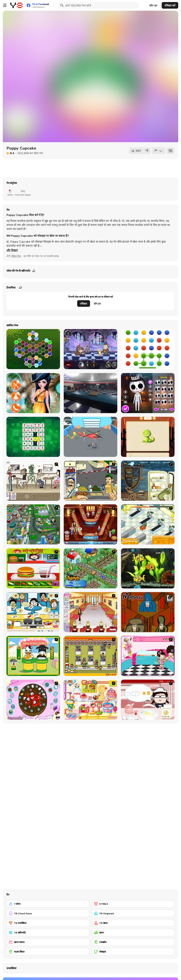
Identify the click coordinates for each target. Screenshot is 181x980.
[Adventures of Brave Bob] (90, 349)
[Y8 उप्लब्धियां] (48, 923)
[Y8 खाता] (133, 923)
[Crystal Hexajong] (33, 349)
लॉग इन (97, 304)
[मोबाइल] (133, 952)
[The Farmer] (90, 568)
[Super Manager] (148, 524)
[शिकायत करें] (159, 151)
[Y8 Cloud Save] (48, 913)
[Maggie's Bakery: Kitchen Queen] (148, 700)
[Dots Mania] (148, 349)
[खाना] (133, 933)
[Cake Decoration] (33, 700)
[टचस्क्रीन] (133, 942)
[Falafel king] (90, 481)
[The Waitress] (33, 481)
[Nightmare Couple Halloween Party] (148, 393)
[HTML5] (133, 904)
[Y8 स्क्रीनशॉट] (48, 933)
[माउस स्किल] (48, 952)
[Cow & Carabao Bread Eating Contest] (33, 656)
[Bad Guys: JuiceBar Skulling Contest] (148, 612)
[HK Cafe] (33, 612)
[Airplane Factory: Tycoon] (90, 437)
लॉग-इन (153, 5)
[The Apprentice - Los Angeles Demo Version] (90, 524)
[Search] (61, 5)
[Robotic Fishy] (148, 568)
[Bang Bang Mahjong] (33, 437)
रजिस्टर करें (170, 5)
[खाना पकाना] (48, 942)
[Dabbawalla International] (33, 524)
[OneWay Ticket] (90, 393)
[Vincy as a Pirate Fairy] (33, 393)
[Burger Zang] (33, 568)
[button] (12, 250)
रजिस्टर (84, 304)
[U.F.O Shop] (90, 656)
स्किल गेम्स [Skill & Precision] (16, 256)
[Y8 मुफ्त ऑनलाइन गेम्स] (16, 5)
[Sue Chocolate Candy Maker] (90, 700)
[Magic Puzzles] (148, 437)
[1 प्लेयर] (48, 904)
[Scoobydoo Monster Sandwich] (148, 481)
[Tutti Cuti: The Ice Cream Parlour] (148, 656)
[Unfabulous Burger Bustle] (90, 612)
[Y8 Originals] (133, 913)
